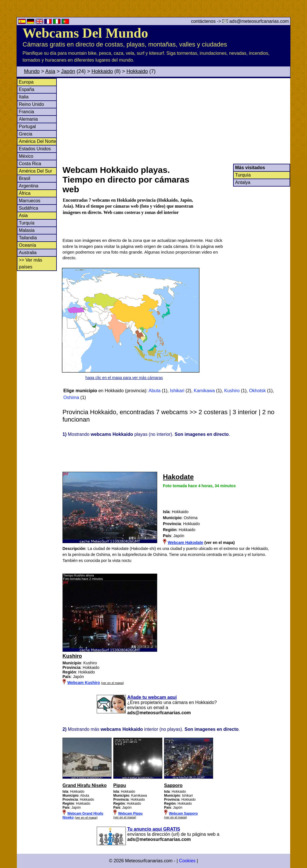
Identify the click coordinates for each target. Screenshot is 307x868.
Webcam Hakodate (185, 543)
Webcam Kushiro (84, 683)
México (26, 156)
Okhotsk (257, 391)
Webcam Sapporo (183, 814)
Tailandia (28, 238)
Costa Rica (30, 164)
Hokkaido (102, 71)
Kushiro (232, 391)
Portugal (27, 127)
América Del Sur (35, 171)
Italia (24, 97)
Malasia (27, 230)
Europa (26, 82)
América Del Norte (38, 141)
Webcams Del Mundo (85, 33)
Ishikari (177, 391)
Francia (26, 112)
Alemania (28, 119)
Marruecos (30, 201)
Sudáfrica (29, 208)
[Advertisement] (176, 121)
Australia (28, 253)
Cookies (187, 861)
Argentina (29, 186)
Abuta (155, 391)
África (25, 193)
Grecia (26, 134)
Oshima (71, 397)
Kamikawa (204, 391)
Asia (50, 71)
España (27, 89)
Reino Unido (31, 104)
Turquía (27, 223)
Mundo (32, 71)
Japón (68, 71)
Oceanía (27, 245)
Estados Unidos (35, 149)
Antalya (243, 182)
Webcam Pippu (130, 814)
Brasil (25, 178)
